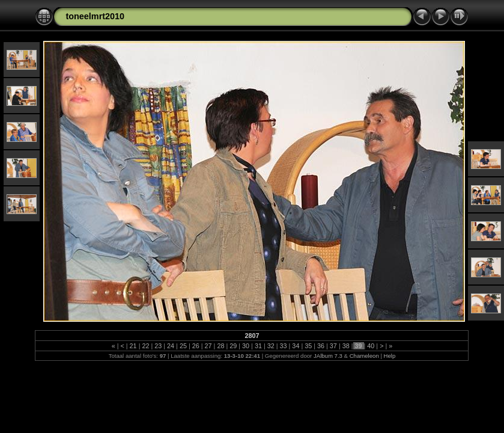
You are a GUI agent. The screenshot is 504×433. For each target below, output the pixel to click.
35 (308, 346)
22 (145, 346)
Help (390, 356)
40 (371, 346)
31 (258, 346)
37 (333, 346)
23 (158, 346)
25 (183, 346)
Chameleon (364, 356)
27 (208, 346)
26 (196, 346)
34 (296, 346)
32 (271, 346)
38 (346, 346)
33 (284, 346)
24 (171, 346)
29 (233, 346)
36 (321, 346)
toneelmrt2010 (95, 16)
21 (133, 346)
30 (246, 346)
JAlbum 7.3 (328, 356)
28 (220, 346)
